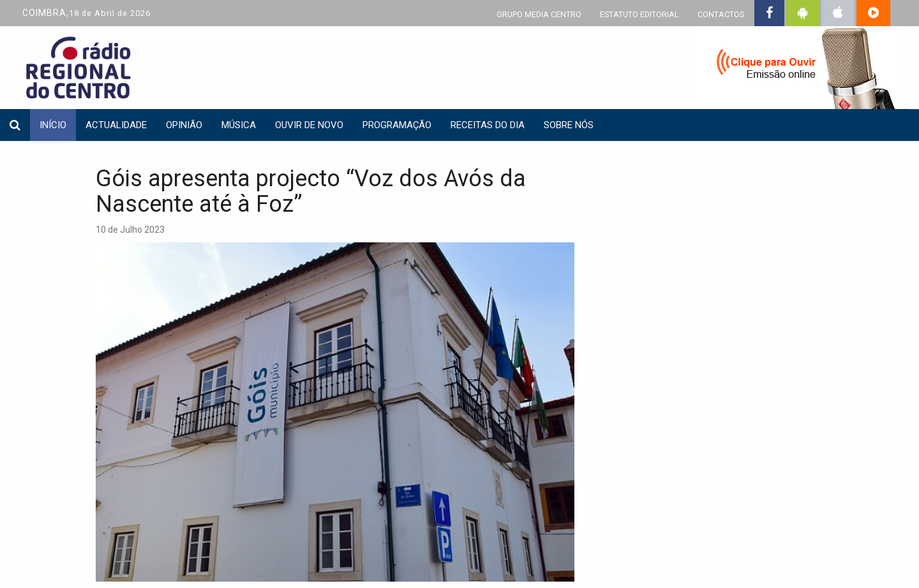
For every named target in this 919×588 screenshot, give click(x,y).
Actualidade (116, 125)
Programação (397, 125)
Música (239, 125)
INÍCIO (53, 125)
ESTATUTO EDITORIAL (639, 14)
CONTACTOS (721, 14)
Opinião (184, 125)
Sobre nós (569, 125)
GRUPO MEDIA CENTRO (539, 14)
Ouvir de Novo (309, 125)
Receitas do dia (488, 125)
